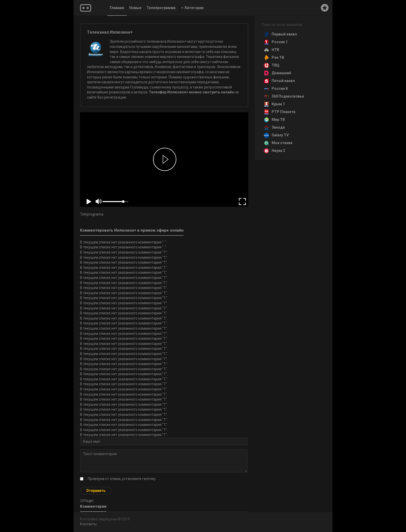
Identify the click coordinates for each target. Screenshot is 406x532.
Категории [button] (192, 8)
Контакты (88, 524)
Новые (135, 8)
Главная (117, 8)
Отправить (96, 491)
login (90, 501)
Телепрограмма (161, 8)
